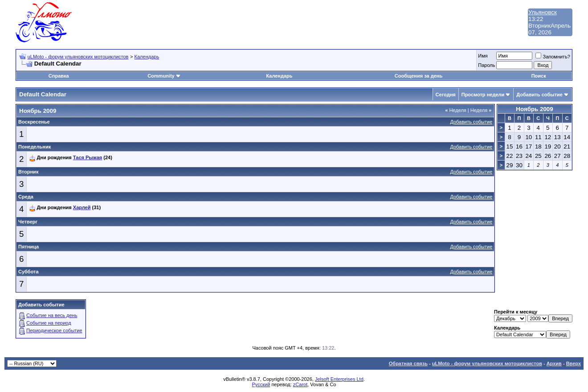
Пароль (486, 65)
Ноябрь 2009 (534, 109)
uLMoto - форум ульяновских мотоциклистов (78, 57)
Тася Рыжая (88, 157)
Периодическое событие (54, 330)
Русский (261, 384)
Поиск (539, 76)
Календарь (147, 57)
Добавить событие (539, 95)
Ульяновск (543, 12)
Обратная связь (408, 363)
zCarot (300, 384)
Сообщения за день (419, 76)
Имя (483, 56)
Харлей (82, 207)
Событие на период (49, 323)
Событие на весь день (52, 315)
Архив (554, 363)
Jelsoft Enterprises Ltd (339, 379)
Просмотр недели (483, 95)
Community (164, 76)
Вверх (574, 363)
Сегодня (446, 95)
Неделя (456, 110)
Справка (59, 76)
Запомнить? (553, 57)
